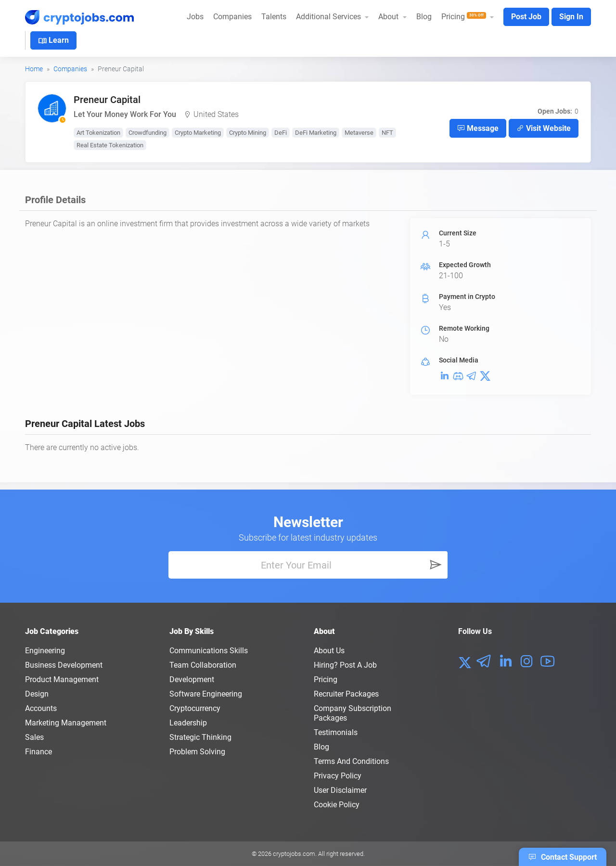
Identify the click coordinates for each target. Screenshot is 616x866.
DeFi (281, 133)
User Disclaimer (340, 790)
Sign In (571, 17)
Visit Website (544, 128)
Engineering (45, 651)
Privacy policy (338, 776)
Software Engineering (206, 694)
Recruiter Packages (346, 694)
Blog (424, 17)
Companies (232, 17)
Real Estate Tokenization (110, 145)
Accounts (41, 708)
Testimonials (336, 732)
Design (37, 694)
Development (192, 679)
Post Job (526, 17)
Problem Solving (197, 752)
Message (478, 128)
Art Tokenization (98, 133)
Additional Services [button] (329, 17)
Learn (53, 41)
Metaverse (359, 133)
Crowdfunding (148, 133)
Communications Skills (209, 651)
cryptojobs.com (294, 854)
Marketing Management (66, 723)
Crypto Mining (248, 133)
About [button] (389, 17)
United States (216, 114)
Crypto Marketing (198, 133)
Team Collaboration (203, 665)
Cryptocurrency (195, 708)
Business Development (64, 665)
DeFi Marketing (316, 133)
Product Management (62, 679)
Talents (274, 17)
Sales (34, 737)
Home (34, 69)
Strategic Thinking (200, 737)
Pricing (326, 679)
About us (329, 651)
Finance (38, 752)
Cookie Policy (337, 805)
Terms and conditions (351, 761)
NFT (387, 133)
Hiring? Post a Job (345, 665)
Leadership (188, 723)
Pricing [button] (465, 17)
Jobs (195, 17)
